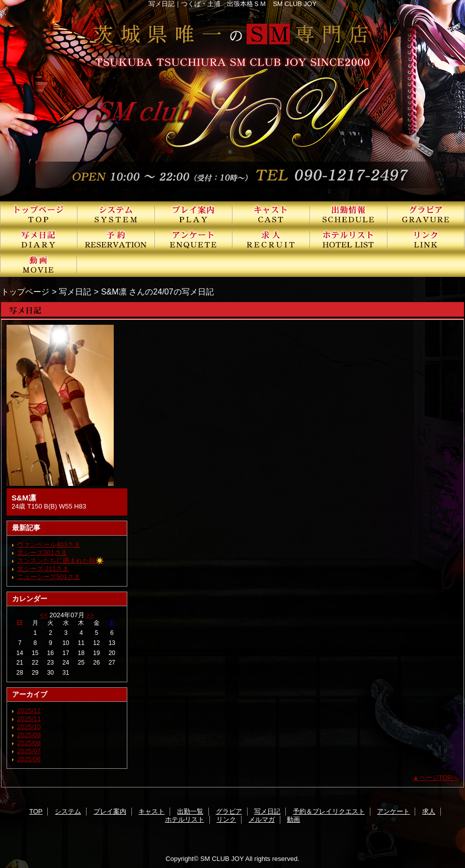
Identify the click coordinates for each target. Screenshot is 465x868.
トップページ (25, 292)
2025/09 (29, 735)
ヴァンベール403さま (49, 545)
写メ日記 (39, 239)
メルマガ (262, 819)
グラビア (426, 214)
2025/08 (29, 743)
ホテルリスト (349, 239)
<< (44, 615)
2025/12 (29, 711)
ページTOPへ (439, 778)
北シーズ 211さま (43, 569)
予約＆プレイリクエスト (116, 239)
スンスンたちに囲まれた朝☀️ (60, 561)
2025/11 (29, 719)
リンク (426, 239)
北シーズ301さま (42, 553)
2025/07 (29, 751)
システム (116, 214)
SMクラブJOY (232, 101)
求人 (271, 239)
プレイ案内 (194, 214)
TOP (39, 214)
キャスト (271, 214)
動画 (39, 264)
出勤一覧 (349, 214)
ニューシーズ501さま (49, 577)
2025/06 (29, 759)
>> (90, 615)
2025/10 (29, 727)
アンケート (194, 239)
